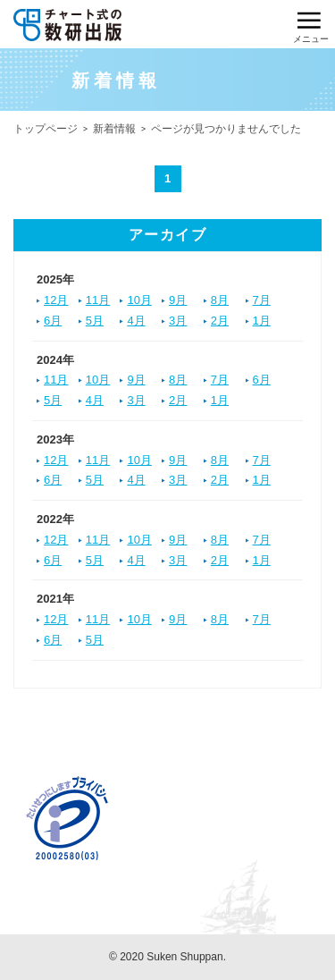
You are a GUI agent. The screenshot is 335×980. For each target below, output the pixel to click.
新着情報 (114, 129)
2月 (220, 321)
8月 (220, 300)
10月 (139, 300)
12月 (56, 300)
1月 (262, 321)
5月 (95, 321)
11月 (98, 300)
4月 (136, 321)
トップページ (46, 129)
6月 (53, 321)
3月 (178, 321)
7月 (262, 300)
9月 (178, 300)
